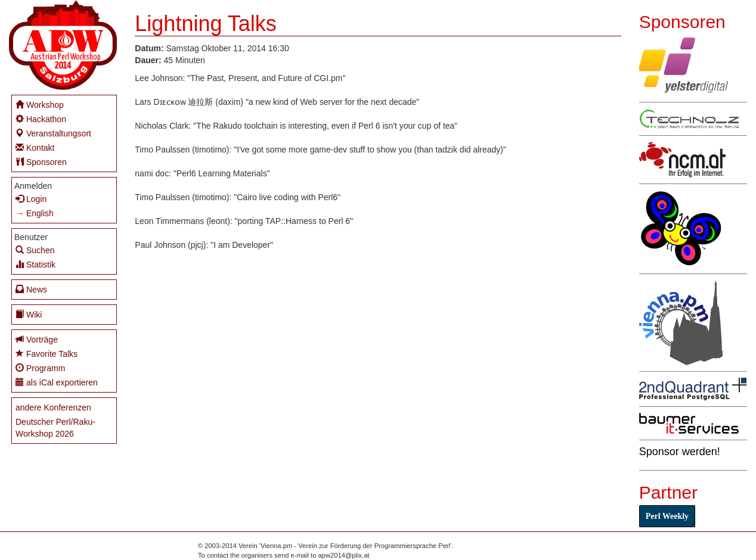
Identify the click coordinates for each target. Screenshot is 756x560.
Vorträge (37, 339)
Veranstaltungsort (53, 133)
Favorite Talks (47, 354)
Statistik (35, 264)
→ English (35, 213)
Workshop (40, 105)
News (31, 289)
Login (31, 199)
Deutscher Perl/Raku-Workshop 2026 (55, 428)
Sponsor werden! (680, 452)
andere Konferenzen (53, 407)
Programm (40, 368)
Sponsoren (41, 162)
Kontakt (35, 147)
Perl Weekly (667, 516)
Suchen (35, 250)
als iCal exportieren (57, 382)
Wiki (29, 314)
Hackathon (41, 119)
